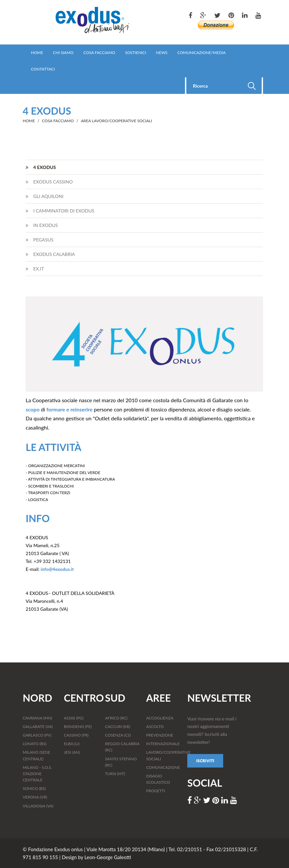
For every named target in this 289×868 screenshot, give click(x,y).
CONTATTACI (43, 69)
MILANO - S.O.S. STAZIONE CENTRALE (37, 774)
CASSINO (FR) (76, 735)
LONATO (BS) (35, 744)
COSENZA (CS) (118, 735)
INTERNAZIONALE (163, 744)
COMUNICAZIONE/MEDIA (201, 53)
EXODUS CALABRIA (50, 254)
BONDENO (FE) (78, 727)
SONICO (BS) (34, 788)
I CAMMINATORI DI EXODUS (60, 211)
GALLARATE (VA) (38, 727)
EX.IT (35, 269)
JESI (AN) (72, 752)
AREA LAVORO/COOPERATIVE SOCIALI (117, 121)
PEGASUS (39, 240)
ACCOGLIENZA (160, 718)
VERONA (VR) (35, 797)
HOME (37, 53)
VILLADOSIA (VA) (38, 806)
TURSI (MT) (115, 774)
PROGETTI (156, 791)
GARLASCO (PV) (37, 735)
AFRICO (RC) (116, 718)
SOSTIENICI (136, 53)
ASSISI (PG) (74, 718)
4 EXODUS (41, 167)
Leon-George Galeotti (108, 857)
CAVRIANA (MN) (37, 718)
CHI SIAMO (63, 53)
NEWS (162, 53)
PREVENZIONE (160, 735)
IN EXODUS (42, 225)
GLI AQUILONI (45, 196)
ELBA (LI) (72, 744)
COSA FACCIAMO (99, 53)
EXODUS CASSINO (49, 182)
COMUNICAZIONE (163, 767)
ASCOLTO (155, 727)
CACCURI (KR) (118, 727)
